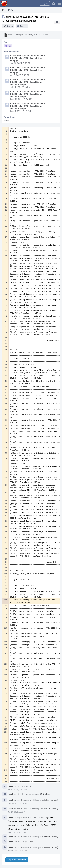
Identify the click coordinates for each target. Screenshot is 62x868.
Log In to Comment (17, 860)
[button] (59, 4)
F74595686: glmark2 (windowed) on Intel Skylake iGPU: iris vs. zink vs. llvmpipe (28, 58)
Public (23, 26)
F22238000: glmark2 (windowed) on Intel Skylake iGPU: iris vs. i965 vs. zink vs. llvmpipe (28, 94)
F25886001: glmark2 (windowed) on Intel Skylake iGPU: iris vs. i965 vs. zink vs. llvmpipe (28, 82)
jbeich (23, 35)
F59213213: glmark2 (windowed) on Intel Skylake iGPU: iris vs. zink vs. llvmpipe (28, 70)
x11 (31, 841)
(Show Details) (51, 800)
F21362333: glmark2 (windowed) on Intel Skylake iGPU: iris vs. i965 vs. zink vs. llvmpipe (28, 106)
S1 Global (45, 794)
